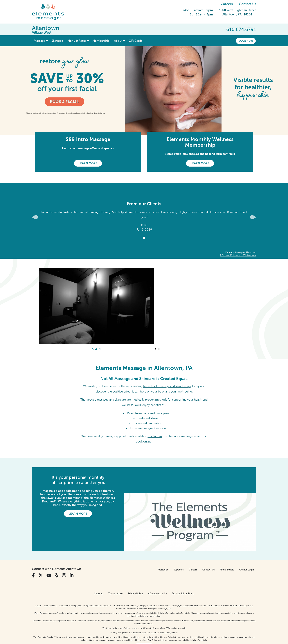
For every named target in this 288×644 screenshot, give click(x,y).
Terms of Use (115, 568)
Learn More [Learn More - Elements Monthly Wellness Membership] (200, 163)
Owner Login (247, 544)
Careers (227, 4)
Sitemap (99, 568)
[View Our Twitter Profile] (41, 550)
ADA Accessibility (157, 568)
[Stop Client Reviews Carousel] (144, 238)
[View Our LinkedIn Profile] (72, 550)
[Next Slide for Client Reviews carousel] (253, 217)
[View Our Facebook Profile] (33, 550)
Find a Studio (227, 544)
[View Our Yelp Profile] (57, 550)
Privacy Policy (135, 568)
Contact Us (247, 4)
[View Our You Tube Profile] (49, 550)
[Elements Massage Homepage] (51, 12)
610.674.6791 (241, 29)
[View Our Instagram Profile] (64, 550)
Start (156, 349)
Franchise (163, 544)
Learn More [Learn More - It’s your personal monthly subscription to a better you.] (78, 514)
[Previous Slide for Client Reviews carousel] (35, 217)
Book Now (246, 41)
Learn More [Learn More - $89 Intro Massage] (88, 163)
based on (238, 255)
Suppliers (179, 544)
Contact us (155, 436)
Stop (159, 349)
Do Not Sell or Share (183, 568)
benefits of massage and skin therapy (167, 386)
